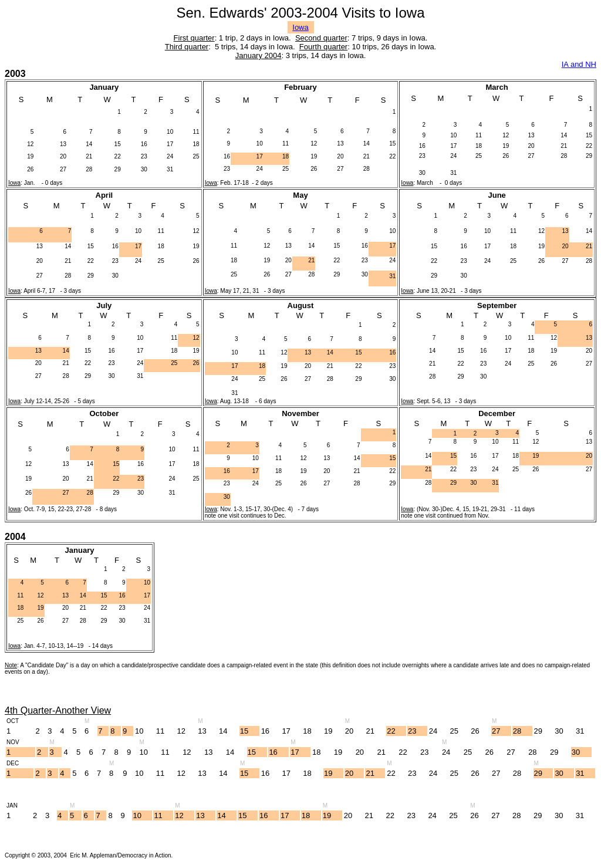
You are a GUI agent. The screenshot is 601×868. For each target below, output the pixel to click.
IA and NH (579, 64)
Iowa (300, 27)
